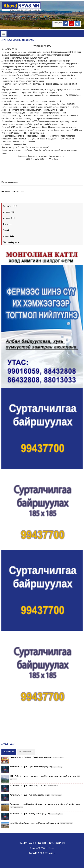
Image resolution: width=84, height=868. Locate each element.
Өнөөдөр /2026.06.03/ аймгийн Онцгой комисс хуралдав (31, 757)
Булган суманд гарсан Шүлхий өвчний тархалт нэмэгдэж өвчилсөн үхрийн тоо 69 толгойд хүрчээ (45, 804)
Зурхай (6, 230)
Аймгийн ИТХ (9, 212)
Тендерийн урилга (11, 242)
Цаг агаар (7, 224)
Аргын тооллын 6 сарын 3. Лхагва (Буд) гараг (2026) (29, 785)
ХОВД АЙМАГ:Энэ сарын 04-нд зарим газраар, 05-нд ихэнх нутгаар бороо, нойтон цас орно (43, 776)
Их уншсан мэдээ (26, 752)
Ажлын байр (9, 236)
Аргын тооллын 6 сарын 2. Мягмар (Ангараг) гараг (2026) (31, 795)
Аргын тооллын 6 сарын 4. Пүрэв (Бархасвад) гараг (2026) (31, 767)
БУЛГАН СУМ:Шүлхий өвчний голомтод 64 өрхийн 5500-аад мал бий (35, 823)
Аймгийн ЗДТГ (9, 218)
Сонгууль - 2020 (10, 206)
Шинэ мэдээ (9, 752)
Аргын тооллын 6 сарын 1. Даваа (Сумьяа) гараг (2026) (30, 814)
